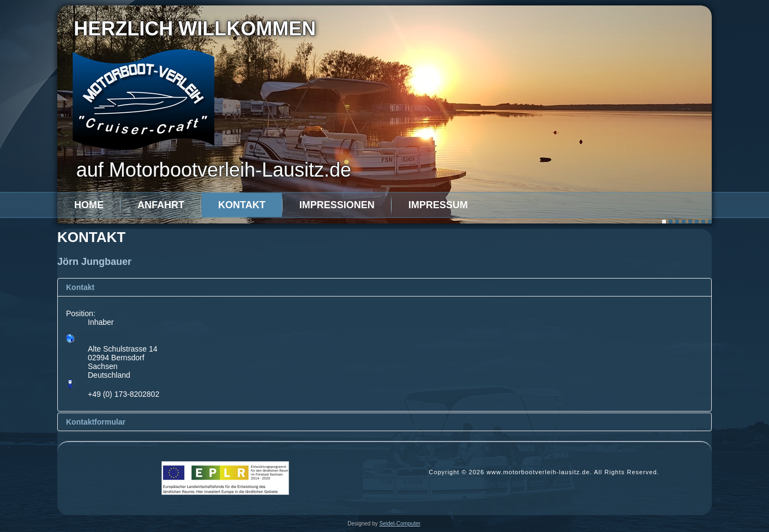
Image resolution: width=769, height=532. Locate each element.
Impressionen (337, 205)
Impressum (438, 205)
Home (89, 205)
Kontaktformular (96, 422)
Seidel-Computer (400, 524)
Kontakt (242, 205)
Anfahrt (161, 205)
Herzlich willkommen (195, 29)
